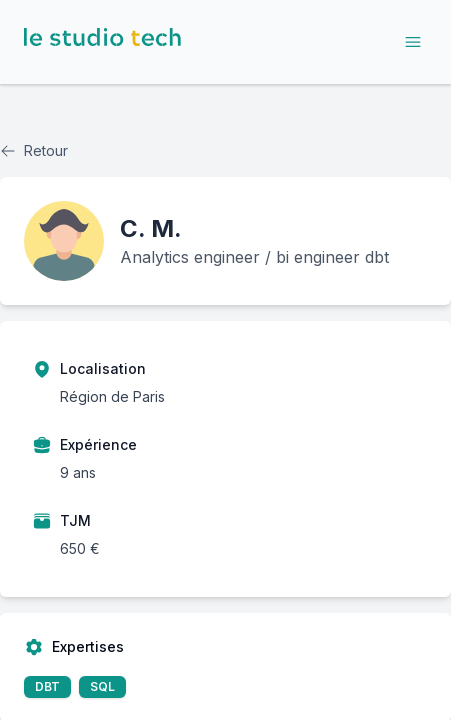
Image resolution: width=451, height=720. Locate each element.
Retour (34, 150)
